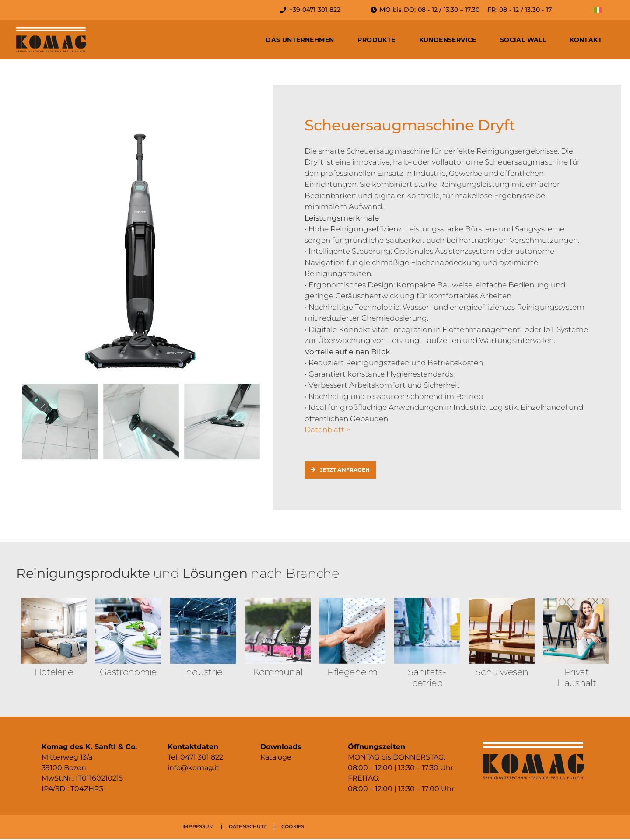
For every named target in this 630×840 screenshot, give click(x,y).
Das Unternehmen (300, 40)
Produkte (376, 40)
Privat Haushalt (577, 678)
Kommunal (278, 673)
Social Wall (523, 40)
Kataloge (276, 758)
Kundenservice (448, 40)
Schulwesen (502, 673)
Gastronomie (128, 673)
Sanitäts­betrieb (427, 678)
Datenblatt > (327, 430)
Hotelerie (54, 673)
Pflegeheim (352, 673)
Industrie (203, 673)
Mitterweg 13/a (67, 758)
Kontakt (586, 40)
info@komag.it (193, 769)
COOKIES (293, 828)
